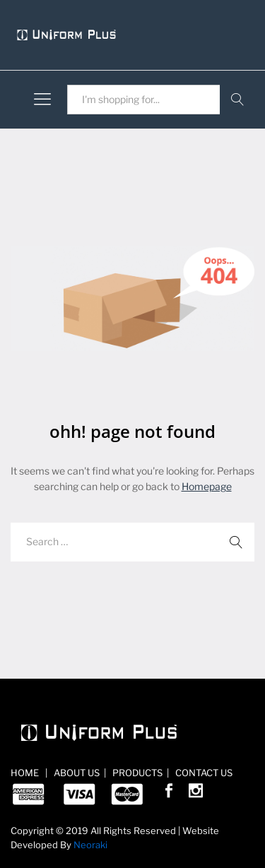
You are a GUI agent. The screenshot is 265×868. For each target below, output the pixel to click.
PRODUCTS (136, 773)
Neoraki (90, 845)
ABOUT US (76, 773)
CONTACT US (203, 773)
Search (237, 100)
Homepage (207, 486)
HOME (26, 773)
